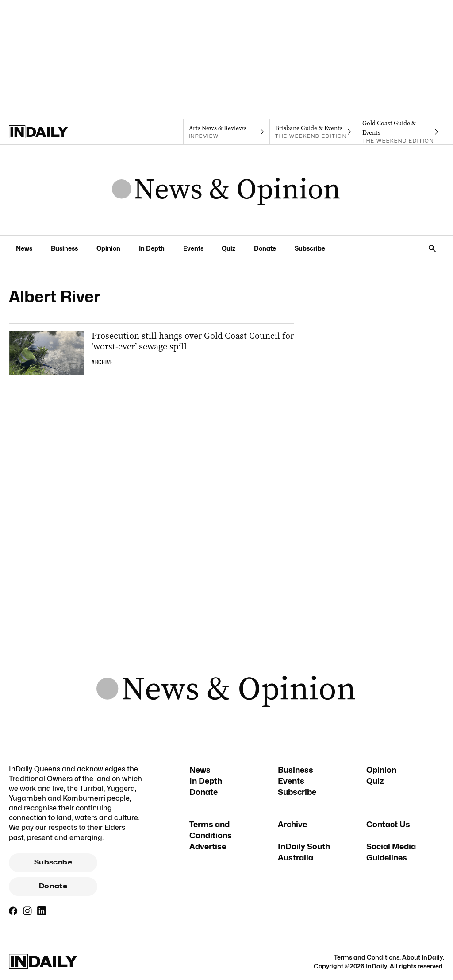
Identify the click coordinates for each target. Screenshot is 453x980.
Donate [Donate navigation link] (265, 248)
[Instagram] (27, 911)
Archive (292, 824)
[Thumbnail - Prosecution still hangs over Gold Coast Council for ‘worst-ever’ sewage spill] (152, 353)
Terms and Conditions (367, 957)
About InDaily (422, 957)
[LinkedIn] (42, 911)
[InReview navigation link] (227, 132)
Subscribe (53, 862)
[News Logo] (226, 190)
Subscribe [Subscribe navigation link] (310, 248)
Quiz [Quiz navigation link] (228, 248)
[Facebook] (13, 911)
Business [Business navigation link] (64, 248)
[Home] (52, 132)
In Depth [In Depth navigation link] (152, 248)
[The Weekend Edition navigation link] (313, 132)
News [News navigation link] (24, 248)
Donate (53, 886)
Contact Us (388, 824)
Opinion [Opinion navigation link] (108, 248)
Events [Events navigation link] (193, 248)
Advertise (208, 846)
